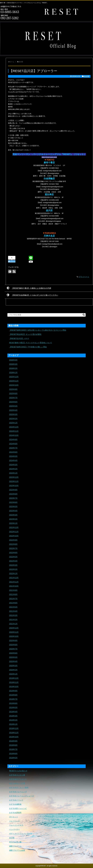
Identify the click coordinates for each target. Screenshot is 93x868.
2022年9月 (13, 540)
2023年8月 (13, 494)
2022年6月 (13, 553)
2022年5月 (13, 557)
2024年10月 (14, 435)
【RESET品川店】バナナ (19, 339)
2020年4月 (13, 661)
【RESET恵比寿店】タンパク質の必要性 (25, 334)
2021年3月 (13, 615)
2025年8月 (13, 394)
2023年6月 (13, 502)
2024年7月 (13, 448)
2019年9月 (13, 691)
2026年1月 (13, 373)
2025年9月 (13, 389)
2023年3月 (13, 515)
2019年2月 (13, 720)
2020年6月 (13, 653)
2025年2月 (13, 419)
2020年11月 (14, 632)
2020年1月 (13, 674)
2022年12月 (14, 527)
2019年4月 (13, 712)
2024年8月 (13, 444)
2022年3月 (13, 565)
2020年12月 (14, 628)
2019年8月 (13, 695)
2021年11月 (14, 582)
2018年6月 (13, 754)
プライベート (84, 277)
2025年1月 (13, 423)
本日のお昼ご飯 (15, 842)
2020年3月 (13, 666)
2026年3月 (13, 364)
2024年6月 (13, 452)
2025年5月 (13, 406)
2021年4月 (13, 611)
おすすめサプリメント (18, 779)
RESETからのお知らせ (18, 771)
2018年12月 (14, 728)
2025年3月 (13, 414)
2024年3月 (13, 465)
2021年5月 (13, 607)
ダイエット (14, 817)
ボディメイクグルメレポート (21, 834)
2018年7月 (13, 749)
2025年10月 (14, 385)
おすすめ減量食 (15, 804)
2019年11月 (14, 682)
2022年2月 (13, 569)
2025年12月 (14, 377)
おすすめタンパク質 (17, 783)
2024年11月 (14, 431)
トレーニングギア (16, 825)
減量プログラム (15, 846)
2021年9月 (13, 590)
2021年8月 (13, 594)
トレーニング (14, 821)
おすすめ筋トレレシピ (18, 808)
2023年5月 (13, 507)
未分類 (87, 76)
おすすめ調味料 (15, 813)
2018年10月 (14, 737)
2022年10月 (14, 536)
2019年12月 (14, 678)
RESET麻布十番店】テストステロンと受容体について (31, 343)
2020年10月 (14, 636)
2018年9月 (13, 741)
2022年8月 (13, 544)
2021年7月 (13, 599)
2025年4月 (13, 410)
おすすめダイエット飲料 (19, 788)
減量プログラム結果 (17, 850)
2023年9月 (13, 490)
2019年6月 (13, 703)
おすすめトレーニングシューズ (21, 796)
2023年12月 (14, 477)
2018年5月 (13, 758)
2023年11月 (14, 481)
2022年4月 (13, 561)
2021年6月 (13, 603)
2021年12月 (14, 578)
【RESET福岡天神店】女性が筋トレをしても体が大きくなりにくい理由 (38, 330)
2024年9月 (13, 440)
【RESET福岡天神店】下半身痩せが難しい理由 (28, 347)
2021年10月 (14, 586)
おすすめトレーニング (18, 792)
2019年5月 (13, 708)
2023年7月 (13, 498)
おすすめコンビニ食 (17, 775)
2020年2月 (13, 670)
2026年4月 (13, 360)
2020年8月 (13, 645)
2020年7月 (13, 649)
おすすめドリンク (16, 800)
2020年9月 (13, 641)
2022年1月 (13, 574)
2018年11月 (14, 733)
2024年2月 (13, 469)
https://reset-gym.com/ (49, 157)
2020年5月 (13, 657)
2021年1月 (13, 624)
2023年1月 (13, 523)
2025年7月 (13, 398)
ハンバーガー (14, 829)
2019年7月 (13, 699)
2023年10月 (14, 486)
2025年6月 (13, 402)
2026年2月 (13, 368)
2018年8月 (13, 745)
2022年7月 (13, 548)
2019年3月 (13, 716)
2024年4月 (13, 460)
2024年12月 (14, 427)
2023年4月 (13, 511)
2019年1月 (13, 724)
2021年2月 (13, 620)
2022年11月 (14, 532)
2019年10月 (14, 687)
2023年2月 (13, 519)
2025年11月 (14, 381)
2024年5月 (13, 456)
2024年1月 (13, 473)
